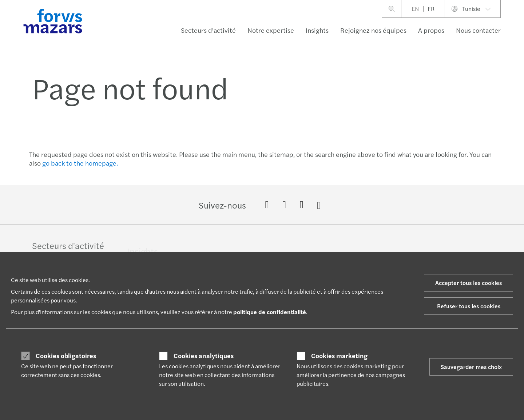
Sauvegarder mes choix (471, 367)
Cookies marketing (339, 356)
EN (415, 9)
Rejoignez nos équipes (373, 30)
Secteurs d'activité (208, 30)
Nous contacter (478, 30)
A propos (431, 30)
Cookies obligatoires (66, 356)
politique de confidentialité (270, 312)
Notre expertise (271, 30)
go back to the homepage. (80, 163)
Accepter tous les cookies (469, 283)
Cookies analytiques (204, 356)
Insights (317, 30)
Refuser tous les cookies (469, 306)
